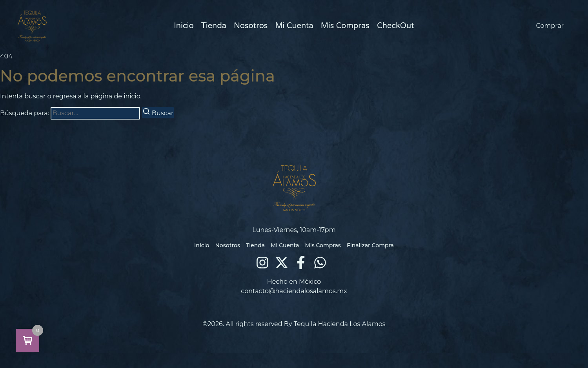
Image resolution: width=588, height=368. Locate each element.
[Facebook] (301, 263)
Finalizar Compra (370, 245)
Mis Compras (345, 26)
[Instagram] (262, 263)
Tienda (214, 26)
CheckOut (396, 26)
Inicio (184, 26)
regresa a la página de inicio (97, 96)
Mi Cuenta (294, 26)
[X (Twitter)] (282, 263)
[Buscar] (158, 113)
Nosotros (251, 26)
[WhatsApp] (320, 263)
